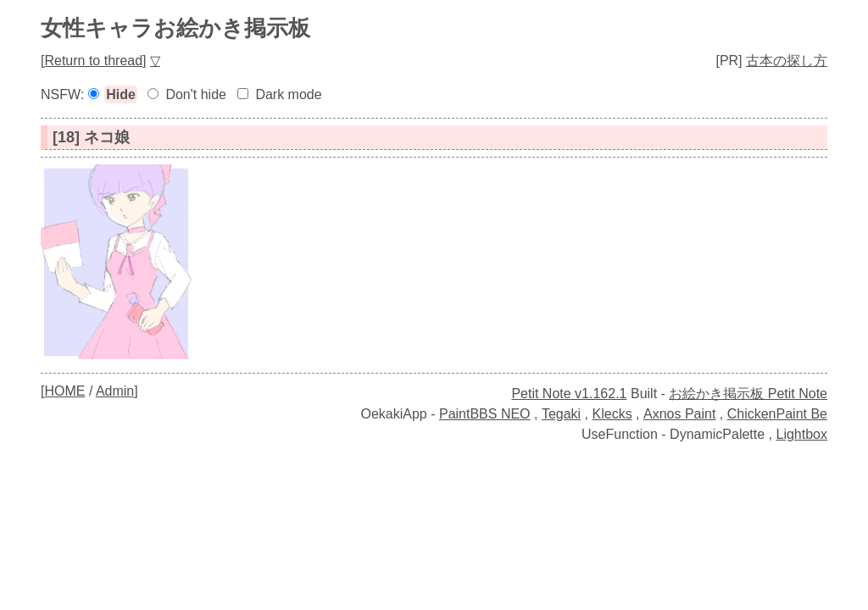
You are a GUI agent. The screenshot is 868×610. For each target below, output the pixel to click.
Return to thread (93, 61)
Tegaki (561, 414)
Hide (121, 94)
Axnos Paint (679, 414)
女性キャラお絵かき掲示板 (175, 28)
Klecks (612, 414)
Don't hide (196, 94)
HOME (64, 391)
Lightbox (802, 434)
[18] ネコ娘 (91, 137)
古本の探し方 (787, 61)
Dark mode (288, 94)
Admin (115, 391)
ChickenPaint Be (777, 414)
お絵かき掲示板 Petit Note (748, 394)
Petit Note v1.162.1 (569, 394)
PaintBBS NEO (485, 414)
